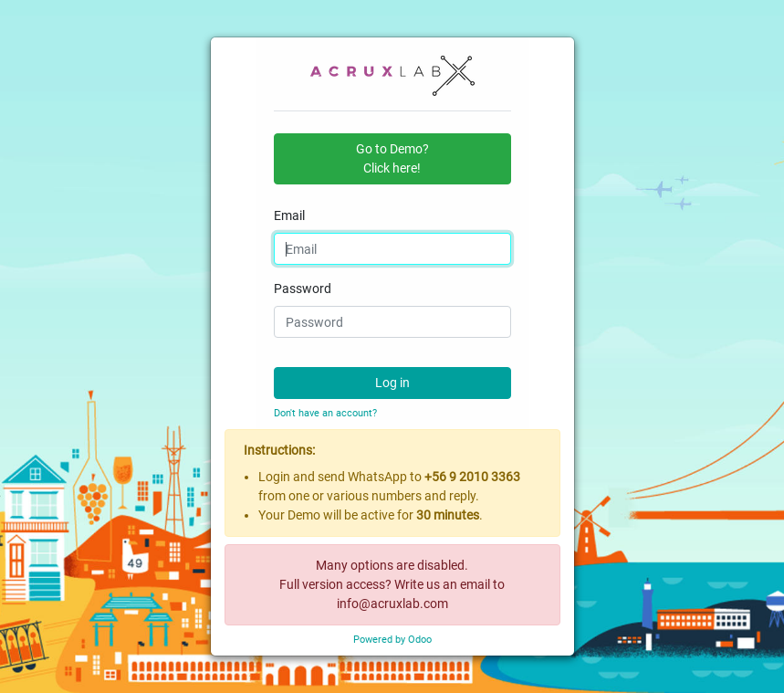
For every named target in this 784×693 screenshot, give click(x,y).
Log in (392, 383)
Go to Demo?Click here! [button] (392, 158)
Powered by (392, 640)
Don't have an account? (325, 413)
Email (289, 215)
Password (303, 289)
